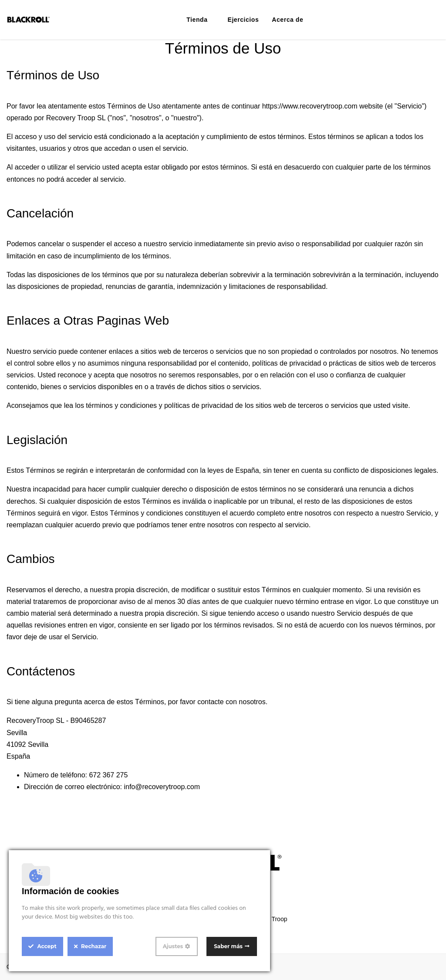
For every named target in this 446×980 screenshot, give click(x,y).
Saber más (228, 946)
